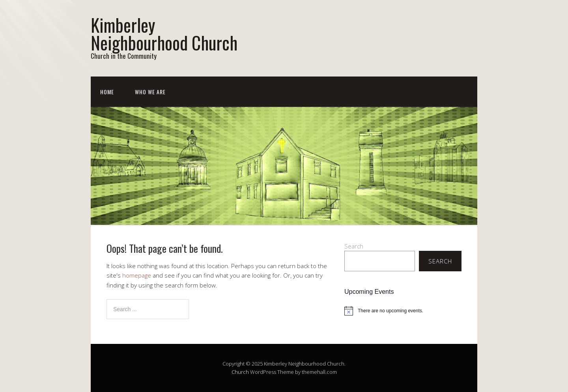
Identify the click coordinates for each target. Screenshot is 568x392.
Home (107, 92)
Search (354, 246)
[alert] (403, 311)
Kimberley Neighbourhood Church (164, 34)
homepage (137, 275)
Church (240, 372)
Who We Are (150, 92)
